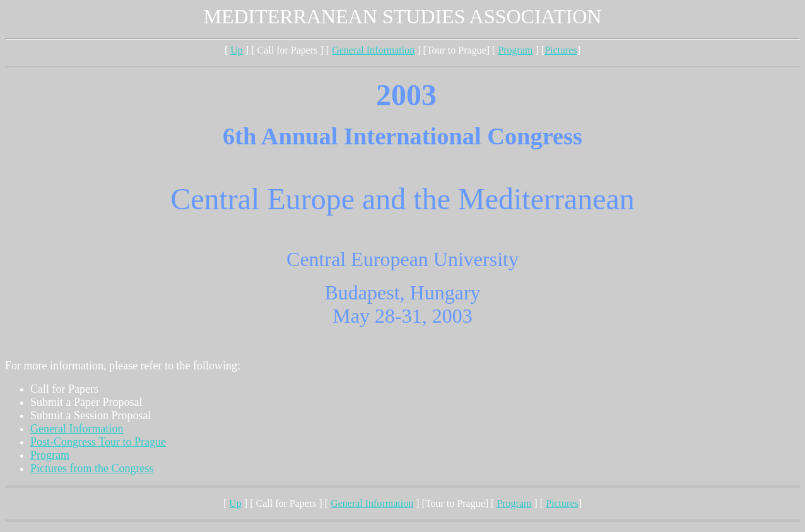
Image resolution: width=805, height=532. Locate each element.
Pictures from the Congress (92, 468)
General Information (373, 50)
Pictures (561, 50)
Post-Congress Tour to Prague (98, 442)
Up (237, 50)
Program (515, 50)
